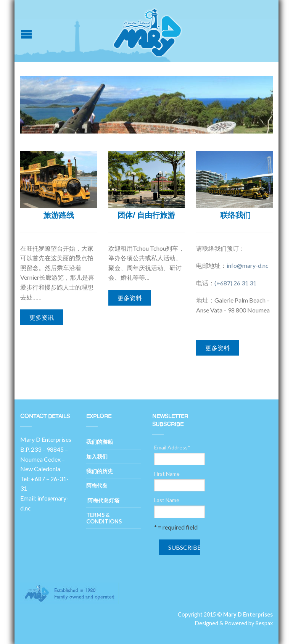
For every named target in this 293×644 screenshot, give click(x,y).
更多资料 (130, 298)
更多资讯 (42, 317)
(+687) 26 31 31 (235, 283)
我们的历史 (100, 471)
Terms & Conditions (104, 518)
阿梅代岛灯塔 (103, 500)
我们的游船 (100, 442)
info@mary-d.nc (248, 265)
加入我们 (97, 456)
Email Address (172, 448)
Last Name (167, 500)
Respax (264, 623)
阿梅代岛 (97, 485)
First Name (167, 474)
